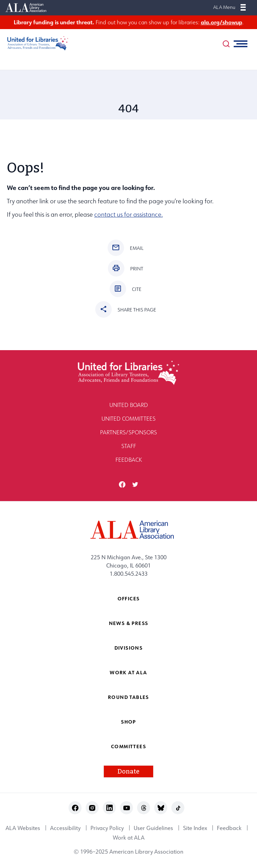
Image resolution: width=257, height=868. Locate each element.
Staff (129, 446)
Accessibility (65, 828)
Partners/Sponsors (128, 432)
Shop (128, 722)
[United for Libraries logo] (34, 43)
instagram (92, 808)
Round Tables (128, 697)
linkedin (109, 808)
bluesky (161, 808)
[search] (226, 44)
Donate (128, 771)
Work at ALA (128, 672)
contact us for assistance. (128, 214)
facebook (122, 484)
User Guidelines (153, 828)
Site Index (195, 828)
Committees (128, 746)
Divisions (129, 648)
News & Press (129, 623)
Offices (129, 598)
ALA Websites (23, 828)
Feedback (129, 460)
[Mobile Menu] (243, 7)
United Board (129, 405)
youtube (127, 808)
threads (144, 808)
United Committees (128, 419)
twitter (135, 484)
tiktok (178, 808)
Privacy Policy (107, 828)
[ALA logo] (129, 530)
